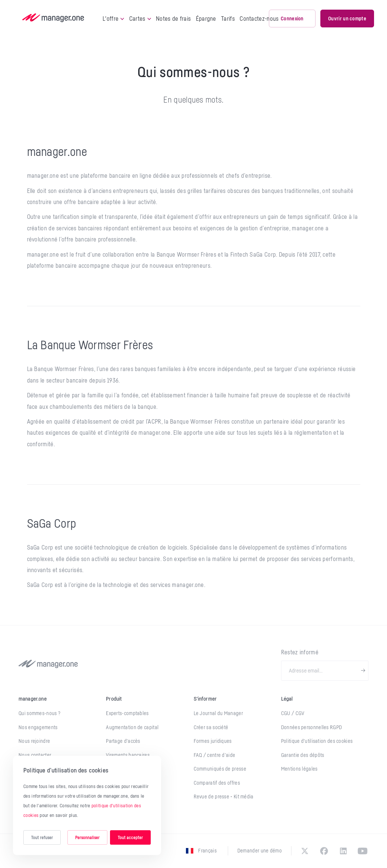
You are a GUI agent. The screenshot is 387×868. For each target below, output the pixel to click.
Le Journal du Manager (218, 713)
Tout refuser (42, 837)
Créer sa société (211, 727)
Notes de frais (173, 19)
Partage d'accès (123, 741)
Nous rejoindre (34, 741)
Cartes (140, 19)
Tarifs (228, 19)
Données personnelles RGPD (312, 727)
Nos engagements (38, 727)
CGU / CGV (293, 713)
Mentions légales (299, 769)
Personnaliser (87, 837)
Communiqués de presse (220, 769)
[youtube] (363, 851)
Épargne (206, 19)
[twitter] (305, 851)
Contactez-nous (259, 19)
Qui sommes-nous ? (39, 713)
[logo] (53, 19)
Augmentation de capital (132, 727)
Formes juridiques (213, 741)
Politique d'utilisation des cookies (317, 741)
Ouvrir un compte (347, 18)
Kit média (244, 797)
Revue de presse (212, 797)
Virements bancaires (128, 755)
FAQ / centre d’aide (215, 755)
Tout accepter (130, 837)
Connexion (292, 18)
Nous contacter (35, 755)
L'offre (113, 19)
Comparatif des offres (217, 783)
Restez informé (300, 652)
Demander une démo (260, 851)
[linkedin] (343, 851)
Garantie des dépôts (303, 755)
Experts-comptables (127, 713)
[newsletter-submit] (363, 671)
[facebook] (324, 851)
